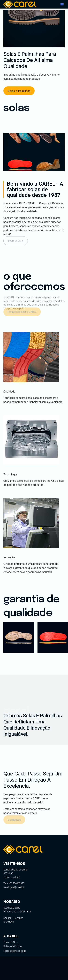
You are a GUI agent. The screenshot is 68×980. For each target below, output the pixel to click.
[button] (62, 4)
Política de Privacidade (15, 951)
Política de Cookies (13, 946)
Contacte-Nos (10, 942)
